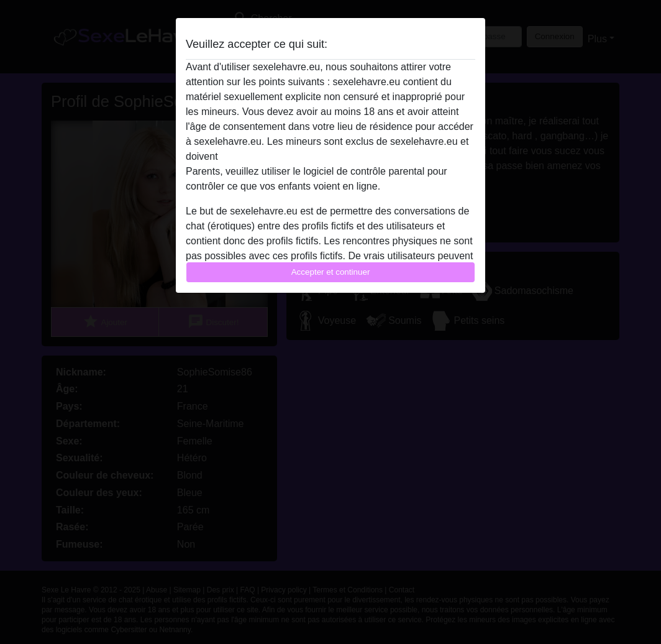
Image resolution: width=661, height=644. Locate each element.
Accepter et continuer (331, 272)
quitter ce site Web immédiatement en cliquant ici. (330, 156)
